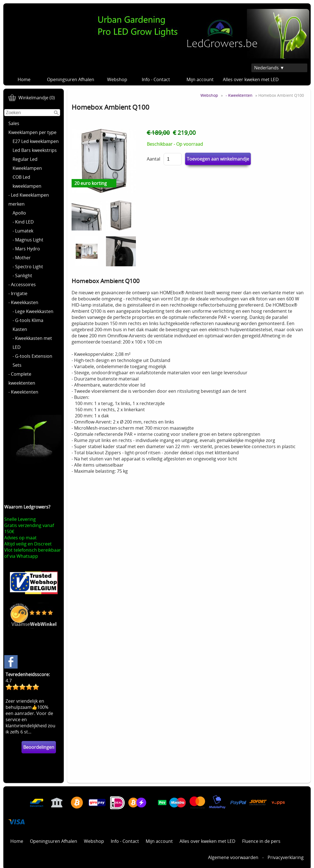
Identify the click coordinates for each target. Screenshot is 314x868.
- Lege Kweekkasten (33, 311)
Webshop (117, 79)
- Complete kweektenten (22, 378)
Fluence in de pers (261, 841)
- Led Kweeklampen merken (29, 199)
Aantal (154, 159)
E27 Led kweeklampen (36, 141)
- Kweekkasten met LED (32, 343)
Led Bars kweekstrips (35, 150)
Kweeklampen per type (32, 132)
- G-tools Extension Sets (32, 361)
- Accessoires (22, 284)
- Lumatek (23, 231)
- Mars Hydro (26, 249)
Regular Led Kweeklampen (27, 164)
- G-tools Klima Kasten (28, 325)
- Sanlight (22, 276)
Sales (14, 123)
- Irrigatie (18, 293)
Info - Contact (159, 79)
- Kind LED (23, 222)
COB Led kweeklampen (27, 182)
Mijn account (200, 79)
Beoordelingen (39, 747)
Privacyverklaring (286, 857)
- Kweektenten (23, 392)
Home (24, 79)
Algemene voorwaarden (233, 857)
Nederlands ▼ (269, 68)
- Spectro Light (28, 267)
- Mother (22, 258)
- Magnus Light (28, 240)
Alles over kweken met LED (251, 79)
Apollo (19, 213)
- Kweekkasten (23, 302)
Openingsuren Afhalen (71, 79)
